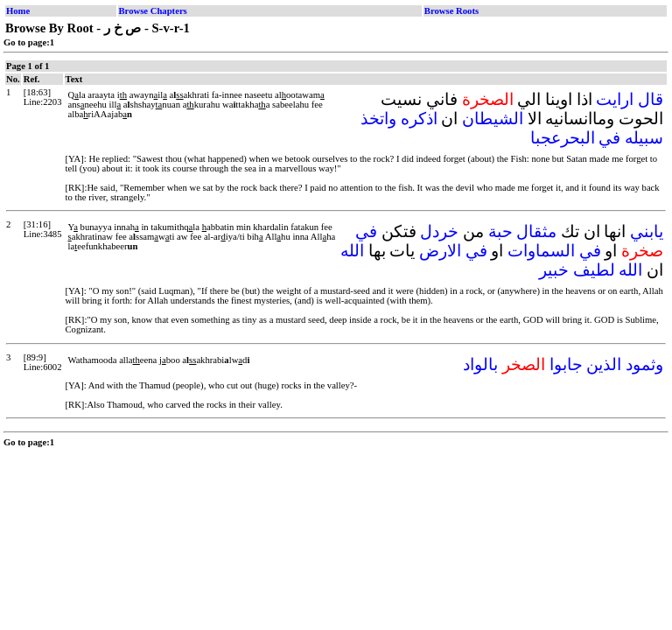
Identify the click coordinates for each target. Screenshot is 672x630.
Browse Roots (451, 11)
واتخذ (378, 119)
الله (352, 251)
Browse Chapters (153, 11)
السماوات (541, 251)
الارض (440, 251)
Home (18, 11)
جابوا (566, 364)
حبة (500, 231)
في (609, 138)
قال (651, 99)
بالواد (480, 364)
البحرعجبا (563, 138)
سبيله (644, 138)
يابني (647, 231)
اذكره (419, 119)
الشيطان (493, 119)
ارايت (615, 99)
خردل (439, 231)
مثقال (536, 231)
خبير (554, 270)
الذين (604, 364)
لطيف (594, 270)
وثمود (644, 364)
